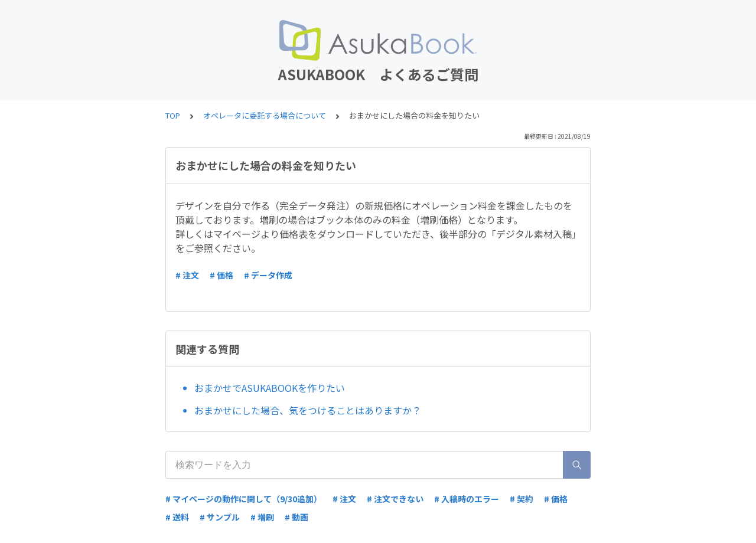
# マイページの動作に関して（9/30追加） (244, 499)
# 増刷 (262, 517)
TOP (173, 115)
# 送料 (177, 517)
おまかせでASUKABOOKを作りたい (270, 388)
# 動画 (296, 517)
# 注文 (187, 275)
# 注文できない (395, 499)
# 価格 (221, 275)
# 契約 (522, 499)
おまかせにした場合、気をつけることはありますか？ (308, 410)
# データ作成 (268, 275)
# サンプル (220, 517)
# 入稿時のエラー (467, 499)
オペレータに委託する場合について (265, 115)
